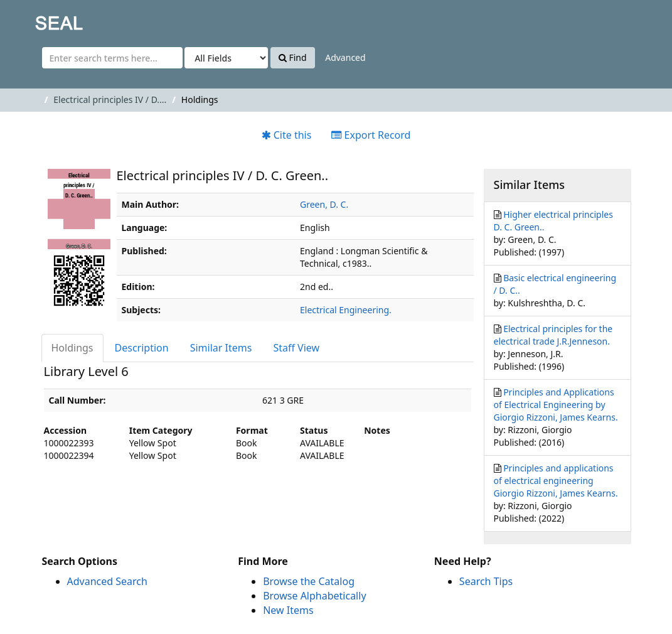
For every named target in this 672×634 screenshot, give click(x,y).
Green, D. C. (324, 204)
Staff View (296, 348)
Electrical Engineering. (346, 310)
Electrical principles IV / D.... (110, 99)
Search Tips (486, 581)
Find (293, 57)
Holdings (72, 348)
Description (142, 348)
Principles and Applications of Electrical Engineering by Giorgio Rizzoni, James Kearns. (556, 405)
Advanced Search (107, 581)
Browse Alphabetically (314, 596)
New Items (288, 610)
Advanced (345, 57)
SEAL (34, 19)
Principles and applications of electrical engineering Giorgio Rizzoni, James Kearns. (556, 481)
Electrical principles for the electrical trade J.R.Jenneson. (553, 335)
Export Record (371, 135)
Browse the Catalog (309, 581)
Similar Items (221, 348)
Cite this (287, 135)
